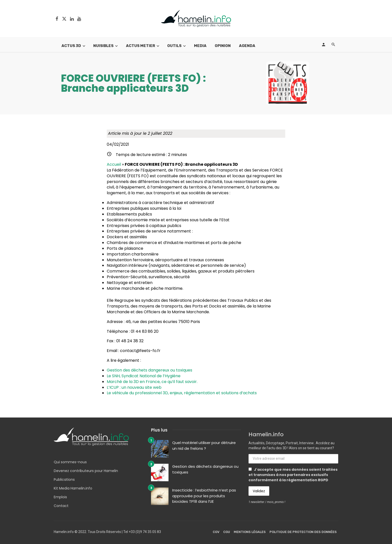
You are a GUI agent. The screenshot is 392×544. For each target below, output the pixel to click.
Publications (64, 479)
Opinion (223, 46)
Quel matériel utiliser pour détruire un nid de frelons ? (204, 445)
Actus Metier (140, 46)
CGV (216, 532)
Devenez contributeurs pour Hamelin (86, 471)
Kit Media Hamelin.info (73, 488)
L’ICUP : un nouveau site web (134, 387)
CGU (227, 532)
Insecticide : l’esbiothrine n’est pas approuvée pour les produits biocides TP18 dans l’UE (204, 496)
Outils (174, 46)
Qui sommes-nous (70, 462)
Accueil (114, 164)
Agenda (247, 46)
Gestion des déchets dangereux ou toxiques (149, 370)
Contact (61, 506)
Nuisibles (103, 46)
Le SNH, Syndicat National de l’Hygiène (144, 376)
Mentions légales (250, 532)
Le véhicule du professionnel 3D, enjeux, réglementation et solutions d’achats (182, 393)
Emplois (60, 497)
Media (200, 46)
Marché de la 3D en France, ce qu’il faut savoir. (152, 382)
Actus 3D (71, 46)
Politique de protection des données (303, 532)
